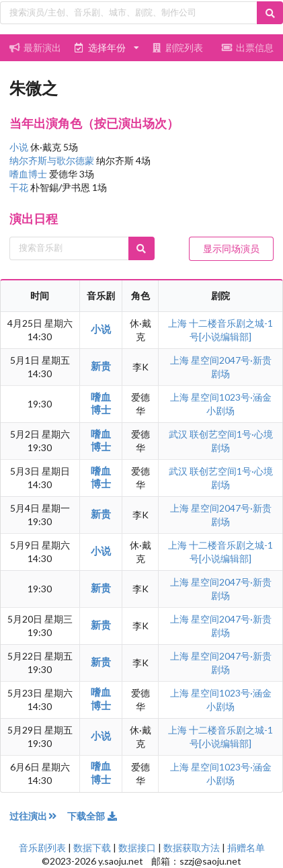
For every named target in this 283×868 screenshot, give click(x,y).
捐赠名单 (246, 847)
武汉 (179, 434)
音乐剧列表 (42, 847)
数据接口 (137, 847)
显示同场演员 (231, 248)
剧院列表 (177, 47)
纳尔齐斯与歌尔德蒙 (53, 160)
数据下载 (92, 847)
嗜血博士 (29, 174)
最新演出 (36, 47)
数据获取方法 (192, 847)
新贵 (101, 366)
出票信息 (248, 47)
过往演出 (38, 816)
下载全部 (93, 816)
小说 (20, 147)
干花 (20, 187)
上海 (178, 323)
